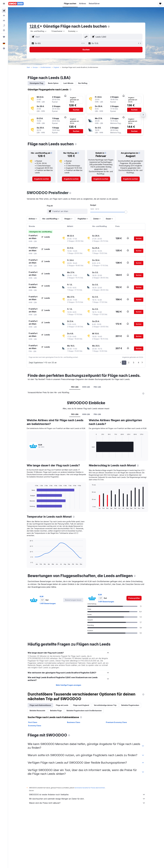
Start (28, 67)
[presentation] (109, 27)
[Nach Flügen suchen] (4, 11)
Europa (35, 67)
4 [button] (138, 363)
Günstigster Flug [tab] (36, 83)
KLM (42, 596)
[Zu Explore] (4, 30)
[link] (42, 179)
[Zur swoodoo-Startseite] (16, 4)
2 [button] (129, 363)
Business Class (74, 722)
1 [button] (124, 363)
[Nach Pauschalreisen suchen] (4, 25)
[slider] (126, 212)
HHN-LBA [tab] (86, 387)
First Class (33, 722)
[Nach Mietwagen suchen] (4, 20)
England (56, 67)
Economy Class (35, 726)
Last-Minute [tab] (68, 83)
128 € (35, 26)
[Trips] (4, 37)
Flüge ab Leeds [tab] (62, 705)
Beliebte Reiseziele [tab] (37, 711)
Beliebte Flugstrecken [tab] (130, 705)
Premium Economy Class (116, 722)
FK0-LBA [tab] (75, 387)
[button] (4, 4)
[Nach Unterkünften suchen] (4, 16)
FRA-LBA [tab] (97, 387)
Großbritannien (46, 67)
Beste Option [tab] (53, 83)
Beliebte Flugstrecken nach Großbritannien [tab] (84, 711)
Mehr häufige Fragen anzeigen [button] (69, 685)
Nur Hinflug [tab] (83, 83)
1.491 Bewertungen (48, 603)
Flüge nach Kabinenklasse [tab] (40, 705)
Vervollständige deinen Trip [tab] (105, 705)
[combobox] (39, 31)
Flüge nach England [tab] (81, 705)
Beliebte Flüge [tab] (56, 711)
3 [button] (134, 363)
